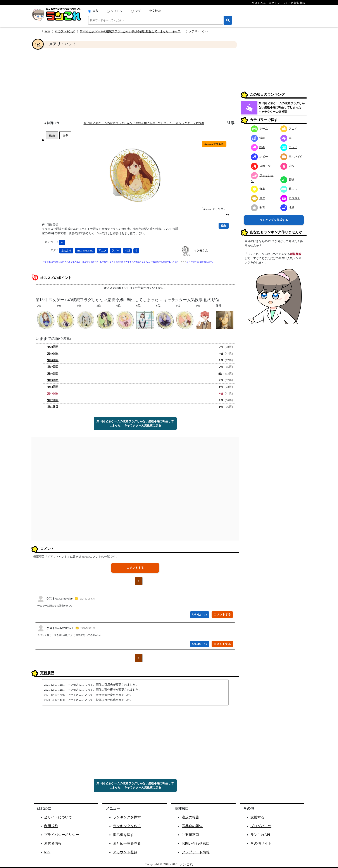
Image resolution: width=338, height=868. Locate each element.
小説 (128, 250)
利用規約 (51, 826)
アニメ (103, 250)
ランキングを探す (127, 817)
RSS (47, 852)
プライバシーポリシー (62, 835)
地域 (287, 207)
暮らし (289, 189)
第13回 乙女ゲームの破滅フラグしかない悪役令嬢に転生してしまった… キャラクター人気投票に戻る (135, 424)
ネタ (258, 198)
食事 (258, 189)
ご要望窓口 (190, 835)
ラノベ (116, 250)
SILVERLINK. (85, 250)
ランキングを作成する (274, 220)
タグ (138, 11)
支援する (257, 817)
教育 (258, 207)
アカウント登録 (125, 852)
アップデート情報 (196, 852)
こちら (184, 262)
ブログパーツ (261, 826)
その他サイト (261, 843)
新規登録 (296, 254)
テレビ (289, 147)
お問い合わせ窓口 (196, 843)
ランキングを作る (127, 826)
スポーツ (261, 166)
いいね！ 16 (200, 644)
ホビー (259, 157)
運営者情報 (53, 843)
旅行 (287, 166)
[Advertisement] (135, 84)
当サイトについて (58, 817)
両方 (95, 11)
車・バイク (292, 157)
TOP (47, 31)
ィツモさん (201, 250)
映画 (258, 147)
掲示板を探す (123, 835)
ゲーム (259, 129)
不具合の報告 (192, 826)
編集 (224, 226)
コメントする (135, 568)
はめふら (66, 250)
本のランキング (65, 31)
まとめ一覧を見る (127, 843)
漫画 (258, 138)
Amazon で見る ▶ (214, 144)
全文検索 (155, 11)
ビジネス (290, 198)
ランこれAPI (260, 835)
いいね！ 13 (200, 614)
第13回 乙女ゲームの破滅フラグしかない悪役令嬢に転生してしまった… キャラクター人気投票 (140, 31)
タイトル (117, 11)
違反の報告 (190, 817)
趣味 (287, 179)
